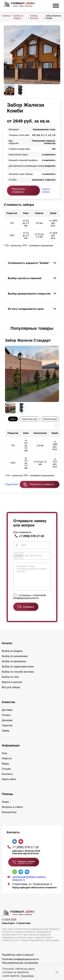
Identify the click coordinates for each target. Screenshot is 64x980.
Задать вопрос (46, 190)
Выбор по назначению (15, 661)
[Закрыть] (57, 972)
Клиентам (8, 707)
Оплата (6, 720)
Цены (13, 419)
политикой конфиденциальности (30, 601)
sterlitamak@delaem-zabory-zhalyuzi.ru (29, 883)
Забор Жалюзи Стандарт (28, 340)
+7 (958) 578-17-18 (32, 536)
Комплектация (50, 419)
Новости (7, 763)
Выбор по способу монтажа (18, 676)
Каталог (7, 648)
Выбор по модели (18, 17)
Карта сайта (9, 784)
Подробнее (27, 976)
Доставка (7, 715)
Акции (5, 807)
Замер (6, 735)
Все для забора (11, 692)
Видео (6, 768)
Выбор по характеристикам (18, 671)
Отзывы (6, 774)
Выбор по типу (10, 682)
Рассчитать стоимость (19, 190)
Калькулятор (9, 817)
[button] (6, 328)
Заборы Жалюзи (34, 17)
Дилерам (7, 725)
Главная (6, 16)
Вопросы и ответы (12, 812)
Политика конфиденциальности (20, 964)
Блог (5, 758)
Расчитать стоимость (42, 484)
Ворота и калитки (12, 687)
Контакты (7, 779)
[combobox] (19, 556)
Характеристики (29, 419)
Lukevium (28, 960)
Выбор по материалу (14, 666)
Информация (11, 750)
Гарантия (7, 730)
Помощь (8, 799)
